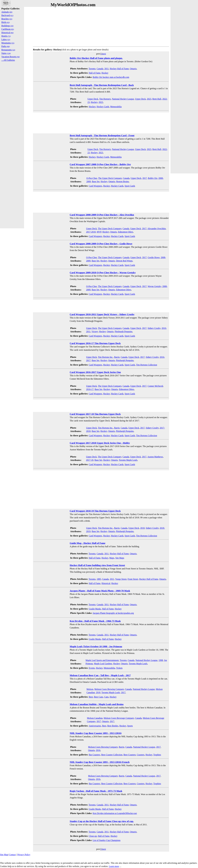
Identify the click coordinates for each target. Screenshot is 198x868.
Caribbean (8, 29)
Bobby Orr (153, 178)
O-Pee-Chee (92, 178)
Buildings (7, 26)
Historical (106, 583)
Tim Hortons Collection (147, 365)
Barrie (117, 357)
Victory (95, 331)
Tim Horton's (105, 99)
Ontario (133, 69)
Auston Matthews (155, 457)
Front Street (133, 579)
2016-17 (90, 389)
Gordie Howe (154, 257)
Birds (5, 22)
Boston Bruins (123, 181)
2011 (106, 69)
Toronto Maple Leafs (128, 460)
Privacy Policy (24, 855)
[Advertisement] (101, 26)
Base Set (96, 181)
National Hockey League (123, 99)
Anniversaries (95, 726)
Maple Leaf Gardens (103, 664)
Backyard (7, 15)
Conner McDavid (155, 386)
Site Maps (120, 558)
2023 (149, 99)
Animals (7, 12)
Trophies (157, 755)
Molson (90, 689)
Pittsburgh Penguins (123, 331)
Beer (91, 697)
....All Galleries (8, 60)
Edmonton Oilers (126, 232)
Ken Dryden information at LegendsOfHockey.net (115, 813)
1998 (161, 660)
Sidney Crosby (154, 328)
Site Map (4, 855)
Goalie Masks (95, 609)
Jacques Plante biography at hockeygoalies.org (113, 613)
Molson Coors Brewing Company (109, 689)
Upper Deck (93, 99)
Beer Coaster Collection (112, 755)
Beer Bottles (113, 726)
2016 (98, 750)
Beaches (7, 19)
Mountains (8, 43)
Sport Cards (130, 186)
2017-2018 (91, 232)
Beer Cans (99, 697)
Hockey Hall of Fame (119, 69)
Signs (6, 53)
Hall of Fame (95, 73)
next (104, 54)
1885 (99, 579)
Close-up (93, 836)
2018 (142, 528)
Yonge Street (121, 579)
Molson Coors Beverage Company (119, 718)
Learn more (114, 866)
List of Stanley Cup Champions (107, 840)
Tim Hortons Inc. (105, 357)
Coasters (141, 755)
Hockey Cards (103, 107)
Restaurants (8, 50)
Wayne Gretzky (154, 286)
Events (92, 668)
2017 (145, 178)
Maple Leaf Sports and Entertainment (102, 660)
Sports (130, 726)
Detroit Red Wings (124, 261)
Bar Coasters (94, 755)
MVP (99, 232)
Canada (100, 69)
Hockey (105, 73)
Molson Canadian (95, 718)
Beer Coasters (130, 755)
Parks (6, 46)
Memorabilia (116, 107)
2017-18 (90, 460)
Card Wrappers (95, 186)
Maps (112, 558)
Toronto (92, 69)
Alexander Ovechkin (157, 229)
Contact (12, 855)
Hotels (6, 36)
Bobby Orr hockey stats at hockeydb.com (111, 77)
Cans (106, 697)
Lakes (6, 39)
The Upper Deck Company (110, 178)
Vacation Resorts (11, 57)
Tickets (119, 668)
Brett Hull (157, 99)
